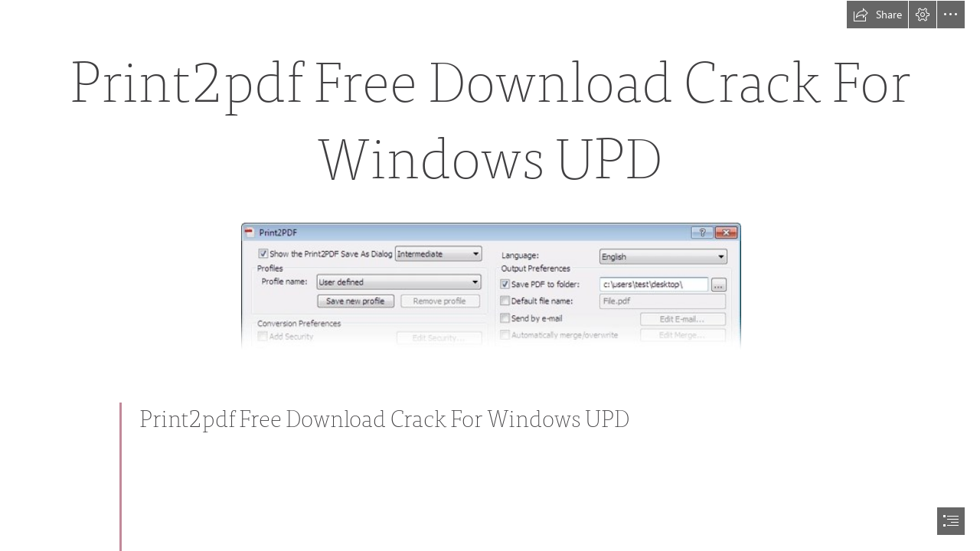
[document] (490, 275)
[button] (877, 15)
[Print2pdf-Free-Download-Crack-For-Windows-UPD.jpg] (490, 285)
